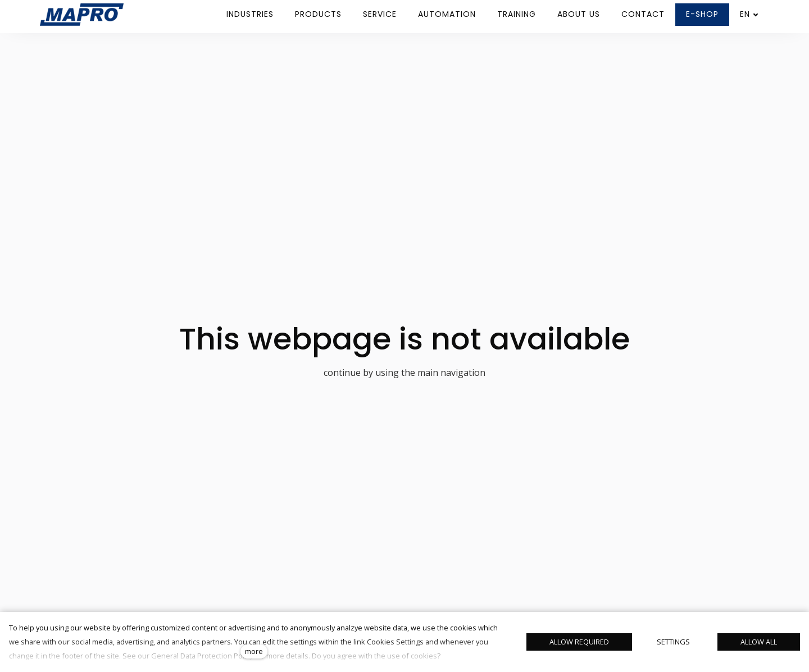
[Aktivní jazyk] (749, 14)
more (254, 651)
